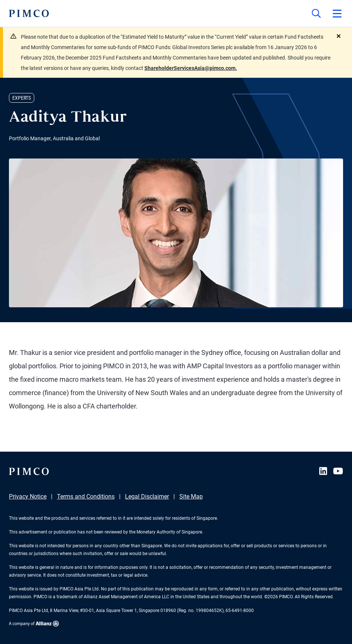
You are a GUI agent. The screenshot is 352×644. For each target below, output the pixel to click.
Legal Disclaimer (147, 496)
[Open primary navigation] (337, 13)
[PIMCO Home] (29, 13)
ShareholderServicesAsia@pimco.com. (191, 68)
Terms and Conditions (86, 496)
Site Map (191, 496)
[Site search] (316, 13)
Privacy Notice (28, 496)
